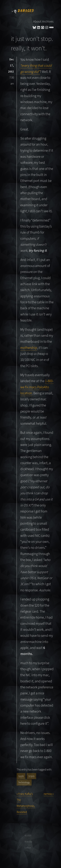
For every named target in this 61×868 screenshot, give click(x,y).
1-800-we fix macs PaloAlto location (37, 387)
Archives (48, 22)
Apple (21, 776)
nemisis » (49, 794)
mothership (29, 348)
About (37, 22)
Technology (24, 782)
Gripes (31, 776)
